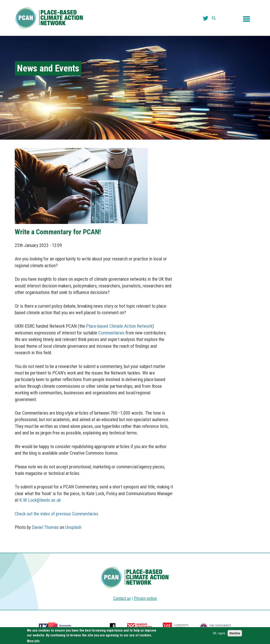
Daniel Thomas (45, 527)
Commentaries (111, 333)
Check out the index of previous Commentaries (57, 514)
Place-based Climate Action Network (119, 326)
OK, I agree (219, 633)
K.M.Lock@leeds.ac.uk (40, 500)
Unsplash (73, 527)
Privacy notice (145, 598)
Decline (235, 633)
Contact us (122, 598)
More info (33, 641)
